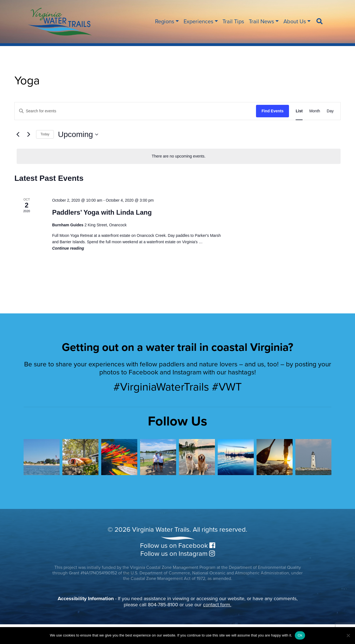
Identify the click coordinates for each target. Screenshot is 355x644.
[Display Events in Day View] (330, 111)
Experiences (198, 22)
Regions (165, 22)
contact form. (217, 605)
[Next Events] (29, 135)
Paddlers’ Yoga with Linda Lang (102, 212)
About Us (295, 22)
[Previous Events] (18, 135)
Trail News (261, 22)
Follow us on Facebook (178, 546)
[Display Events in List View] (299, 111)
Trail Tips (233, 22)
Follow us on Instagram (178, 554)
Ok (300, 635)
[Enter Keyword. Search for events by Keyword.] (135, 111)
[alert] (179, 156)
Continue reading (68, 248)
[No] (348, 635)
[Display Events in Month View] (315, 111)
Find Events (272, 111)
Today (45, 134)
